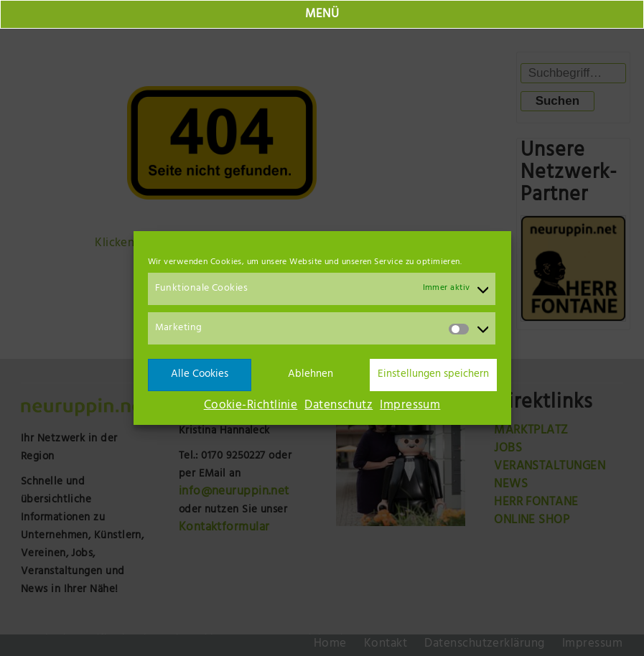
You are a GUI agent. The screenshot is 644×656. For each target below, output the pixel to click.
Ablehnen (311, 375)
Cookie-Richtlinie (251, 406)
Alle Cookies (200, 375)
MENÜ (322, 15)
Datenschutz (339, 406)
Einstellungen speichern (433, 375)
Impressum (410, 406)
